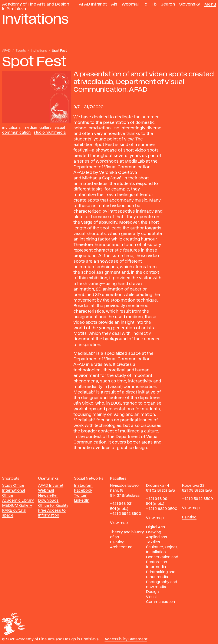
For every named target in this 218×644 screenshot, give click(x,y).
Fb (154, 4)
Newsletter (48, 496)
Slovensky (190, 4)
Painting (117, 542)
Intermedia (156, 567)
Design (152, 592)
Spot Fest (59, 51)
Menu (210, 4)
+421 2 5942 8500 (126, 514)
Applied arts (157, 537)
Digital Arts (156, 527)
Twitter (80, 496)
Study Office (13, 486)
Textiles (153, 542)
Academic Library (18, 501)
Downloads (48, 501)
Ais (114, 4)
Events (21, 51)
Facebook (83, 491)
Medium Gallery (38, 128)
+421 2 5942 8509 (197, 499)
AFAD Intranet (93, 4)
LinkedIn (82, 501)
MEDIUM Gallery (17, 506)
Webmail (131, 4)
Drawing (154, 532)
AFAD (6, 51)
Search (168, 4)
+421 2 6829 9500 (162, 509)
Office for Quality (53, 506)
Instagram (83, 486)
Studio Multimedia (50, 133)
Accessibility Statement (126, 639)
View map (119, 523)
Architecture (121, 547)
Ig (145, 4)
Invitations (39, 51)
